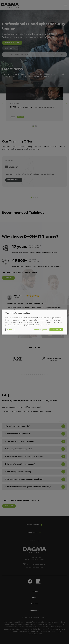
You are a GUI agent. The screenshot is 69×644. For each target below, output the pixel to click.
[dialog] (34, 322)
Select (10, 330)
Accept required (40, 330)
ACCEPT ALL (56, 330)
